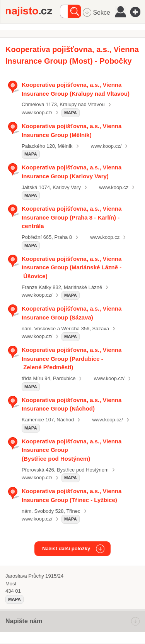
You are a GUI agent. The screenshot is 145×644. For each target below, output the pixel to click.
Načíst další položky (66, 548)
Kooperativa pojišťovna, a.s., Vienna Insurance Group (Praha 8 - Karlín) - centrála (72, 217)
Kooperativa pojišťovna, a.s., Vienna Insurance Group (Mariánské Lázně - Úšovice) (72, 267)
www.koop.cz (114, 187)
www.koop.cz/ (37, 112)
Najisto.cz (33, 12)
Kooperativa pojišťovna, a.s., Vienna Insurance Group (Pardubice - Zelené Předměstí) (72, 358)
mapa (71, 113)
